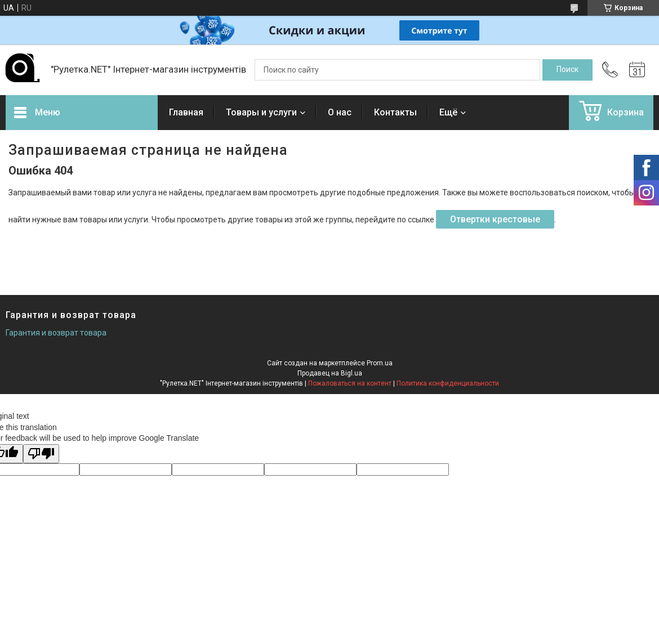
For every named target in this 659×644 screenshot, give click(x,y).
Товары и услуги (261, 112)
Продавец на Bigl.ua (330, 373)
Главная (186, 112)
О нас (340, 112)
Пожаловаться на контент (350, 383)
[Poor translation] (41, 454)
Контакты (395, 112)
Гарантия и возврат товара (56, 333)
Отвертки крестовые (495, 219)
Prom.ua (380, 363)
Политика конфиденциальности (448, 383)
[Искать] (567, 70)
